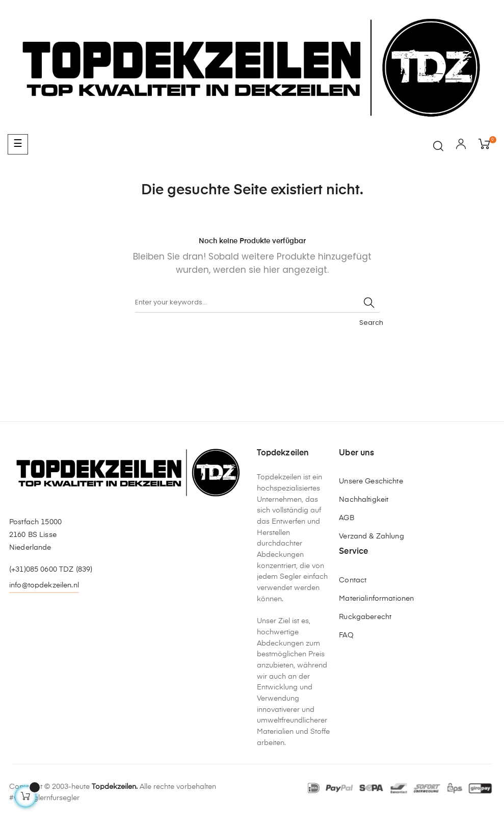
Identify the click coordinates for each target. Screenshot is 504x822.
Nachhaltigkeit (364, 500)
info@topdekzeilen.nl (44, 585)
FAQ (346, 635)
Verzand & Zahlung (371, 536)
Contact (353, 580)
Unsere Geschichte (371, 481)
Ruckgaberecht (365, 617)
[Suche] (257, 302)
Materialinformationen (376, 599)
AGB (346, 518)
